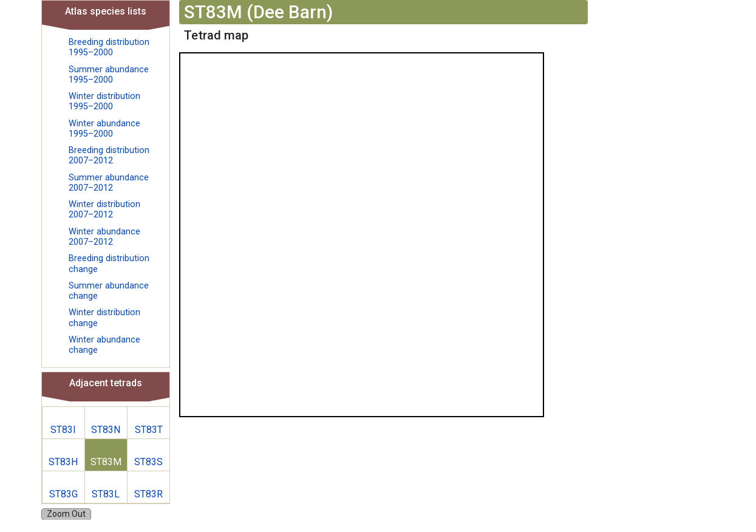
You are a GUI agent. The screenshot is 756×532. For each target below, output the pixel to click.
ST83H (63, 462)
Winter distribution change (104, 318)
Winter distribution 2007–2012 (104, 210)
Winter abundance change (104, 345)
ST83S (148, 462)
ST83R (148, 494)
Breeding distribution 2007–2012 (109, 155)
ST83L (106, 494)
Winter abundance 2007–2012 (104, 237)
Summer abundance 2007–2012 (109, 183)
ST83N (106, 430)
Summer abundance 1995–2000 (109, 75)
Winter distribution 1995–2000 (104, 101)
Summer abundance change (109, 291)
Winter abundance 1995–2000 (104, 129)
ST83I (63, 430)
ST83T (149, 430)
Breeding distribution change (109, 264)
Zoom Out (66, 514)
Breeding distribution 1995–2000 (109, 47)
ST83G (63, 494)
